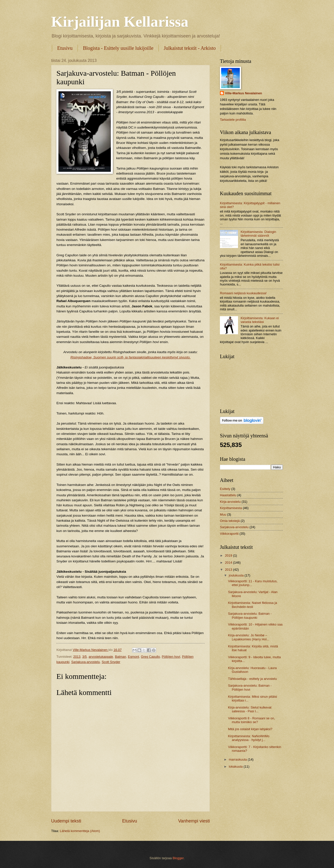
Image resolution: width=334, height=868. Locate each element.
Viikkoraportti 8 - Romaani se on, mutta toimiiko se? (252, 720)
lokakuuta (236, 767)
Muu (223, 514)
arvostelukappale (101, 657)
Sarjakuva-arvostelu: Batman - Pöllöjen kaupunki (250, 615)
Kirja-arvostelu (230, 502)
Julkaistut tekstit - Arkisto (190, 48)
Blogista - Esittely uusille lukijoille (118, 48)
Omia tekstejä (230, 521)
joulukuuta (237, 575)
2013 (77, 657)
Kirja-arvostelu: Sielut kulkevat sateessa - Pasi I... (250, 709)
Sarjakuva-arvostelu (86, 662)
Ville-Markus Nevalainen (243, 93)
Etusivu (65, 48)
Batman (120, 657)
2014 (229, 563)
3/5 (85, 657)
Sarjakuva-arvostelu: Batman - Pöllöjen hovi (250, 687)
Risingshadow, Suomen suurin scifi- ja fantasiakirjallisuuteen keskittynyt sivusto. (130, 357)
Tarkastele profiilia (233, 120)
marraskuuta (238, 759)
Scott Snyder (111, 662)
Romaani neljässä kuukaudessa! (243, 293)
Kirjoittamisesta (231, 508)
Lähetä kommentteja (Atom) (80, 831)
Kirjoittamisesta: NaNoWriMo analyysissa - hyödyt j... (249, 738)
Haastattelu (228, 495)
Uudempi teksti (66, 821)
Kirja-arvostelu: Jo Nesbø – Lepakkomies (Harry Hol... (249, 637)
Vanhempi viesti (194, 821)
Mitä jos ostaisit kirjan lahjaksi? (250, 729)
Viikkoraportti (229, 534)
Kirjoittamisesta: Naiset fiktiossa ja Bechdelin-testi (253, 605)
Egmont (133, 657)
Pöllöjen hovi (171, 657)
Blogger (178, 858)
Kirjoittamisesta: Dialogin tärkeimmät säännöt (258, 234)
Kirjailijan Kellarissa (120, 22)
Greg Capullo (150, 657)
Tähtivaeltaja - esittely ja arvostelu (252, 679)
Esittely (225, 489)
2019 (229, 555)
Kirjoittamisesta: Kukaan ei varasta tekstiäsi (260, 320)
